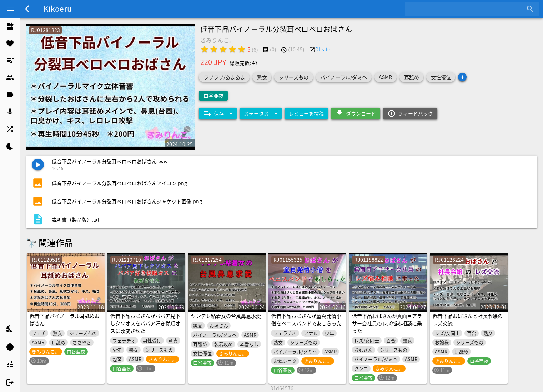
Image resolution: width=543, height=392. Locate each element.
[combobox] (466, 9)
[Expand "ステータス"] (261, 113)
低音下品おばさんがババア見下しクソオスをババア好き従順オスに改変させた (145, 323)
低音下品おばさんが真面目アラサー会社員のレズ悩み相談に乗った (387, 323)
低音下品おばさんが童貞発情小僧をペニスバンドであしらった (306, 319)
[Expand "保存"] (218, 113)
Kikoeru (58, 9)
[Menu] (10, 9)
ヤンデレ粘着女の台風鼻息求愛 (226, 316)
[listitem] (10, 26)
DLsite (323, 49)
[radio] (205, 49)
